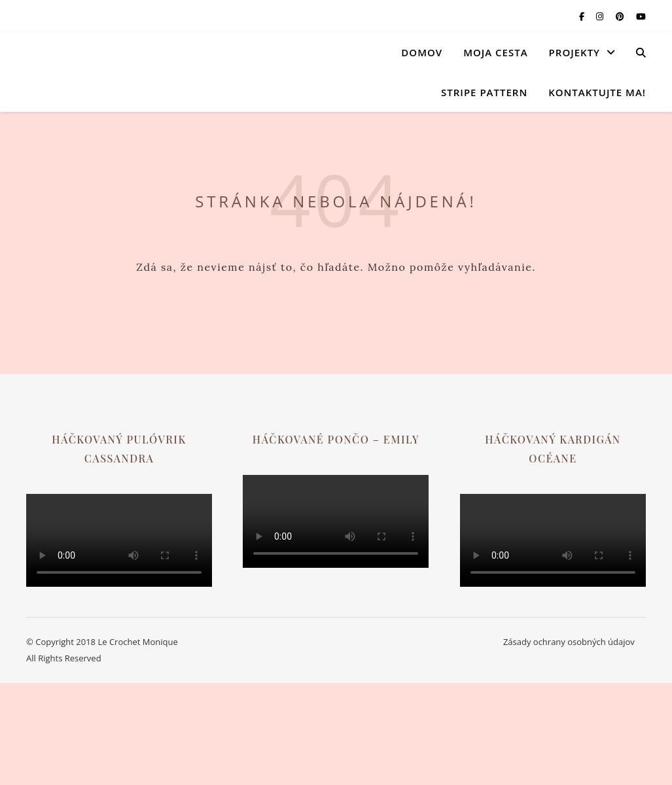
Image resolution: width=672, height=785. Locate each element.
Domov (422, 52)
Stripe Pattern (484, 92)
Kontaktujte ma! (597, 92)
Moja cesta (495, 52)
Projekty (575, 52)
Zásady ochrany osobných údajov (569, 642)
